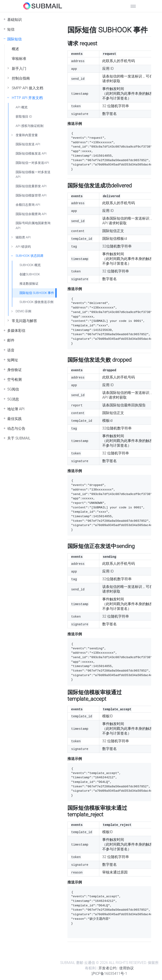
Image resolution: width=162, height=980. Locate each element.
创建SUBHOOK (30, 274)
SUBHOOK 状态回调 (29, 256)
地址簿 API (16, 409)
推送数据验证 (29, 284)
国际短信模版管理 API (31, 195)
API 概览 (22, 107)
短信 (11, 29)
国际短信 (14, 39)
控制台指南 (21, 78)
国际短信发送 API (28, 144)
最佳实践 (14, 419)
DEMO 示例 (23, 311)
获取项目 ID (24, 117)
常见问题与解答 (24, 321)
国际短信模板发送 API (31, 154)
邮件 (11, 340)
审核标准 (19, 59)
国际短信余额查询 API (31, 214)
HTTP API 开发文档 (27, 98)
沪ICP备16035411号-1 (109, 974)
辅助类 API (23, 237)
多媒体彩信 (16, 331)
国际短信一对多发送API (32, 163)
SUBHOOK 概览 (30, 265)
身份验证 (14, 370)
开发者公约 (107, 968)
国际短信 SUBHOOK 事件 (37, 293)
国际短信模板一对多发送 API (33, 175)
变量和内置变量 (27, 135)
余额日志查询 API (28, 205)
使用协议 (126, 968)
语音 (11, 350)
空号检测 (14, 380)
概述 (15, 49)
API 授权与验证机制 (30, 126)
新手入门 (19, 69)
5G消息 (13, 399)
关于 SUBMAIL (19, 438)
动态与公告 (16, 428)
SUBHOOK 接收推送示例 (36, 302)
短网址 (13, 360)
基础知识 (14, 20)
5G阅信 (13, 389)
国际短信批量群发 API (31, 186)
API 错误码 (23, 247)
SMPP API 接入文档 (27, 88)
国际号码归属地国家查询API (33, 226)
